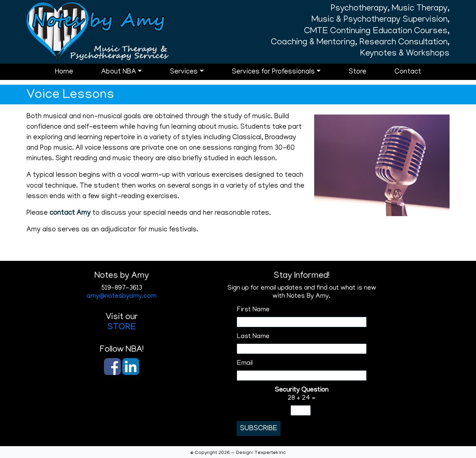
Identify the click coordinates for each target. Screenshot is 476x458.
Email (245, 363)
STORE (122, 328)
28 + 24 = (301, 394)
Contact (408, 72)
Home (64, 72)
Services (184, 72)
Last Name (253, 337)
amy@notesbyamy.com (122, 296)
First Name (253, 310)
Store (358, 72)
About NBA (119, 72)
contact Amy (70, 214)
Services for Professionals (273, 72)
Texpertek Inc (270, 453)
